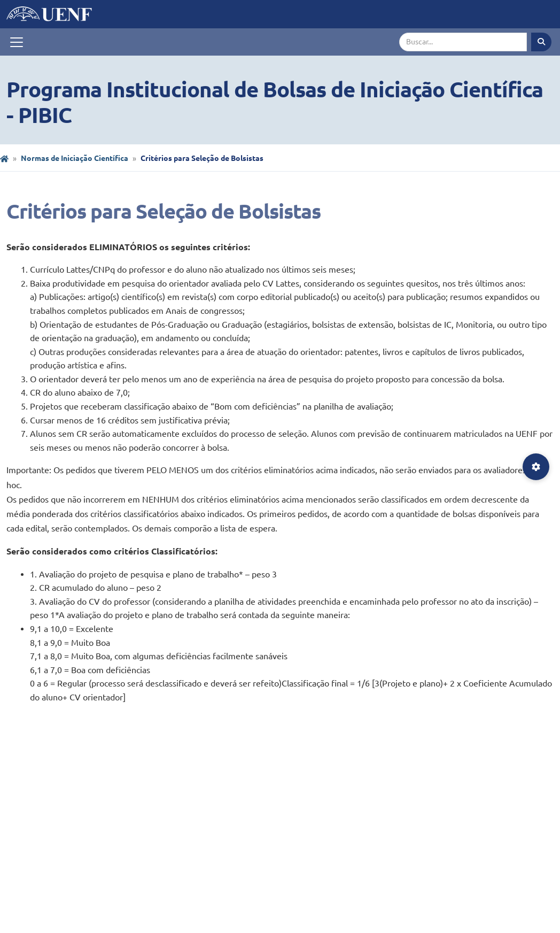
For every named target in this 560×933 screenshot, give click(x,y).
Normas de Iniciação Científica (75, 158)
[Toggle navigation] (17, 42)
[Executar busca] (541, 42)
